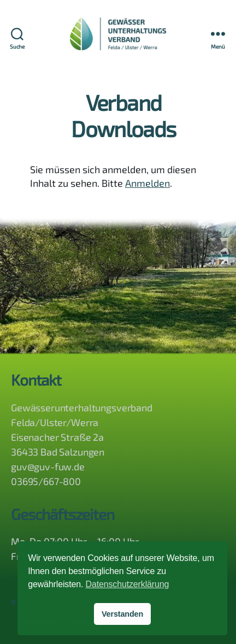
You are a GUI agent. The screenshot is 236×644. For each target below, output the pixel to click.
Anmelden (147, 184)
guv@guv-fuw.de (48, 466)
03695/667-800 (46, 481)
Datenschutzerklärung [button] (128, 584)
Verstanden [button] (122, 614)
